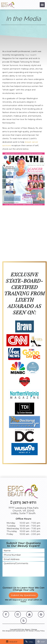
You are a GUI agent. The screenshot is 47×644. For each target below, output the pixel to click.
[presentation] (22, 582)
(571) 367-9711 (23, 503)
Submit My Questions (23, 595)
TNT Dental (30, 631)
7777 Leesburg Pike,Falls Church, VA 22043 (24, 511)
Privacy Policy (40, 631)
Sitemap (34, 629)
